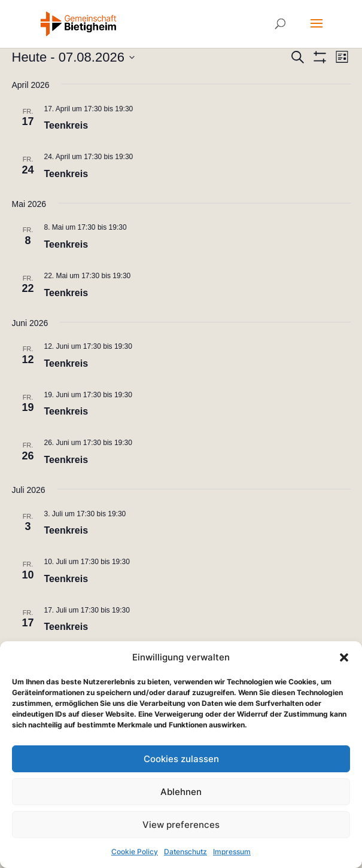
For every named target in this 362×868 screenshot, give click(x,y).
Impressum (232, 852)
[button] (344, 657)
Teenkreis (66, 125)
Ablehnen (181, 792)
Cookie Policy (135, 852)
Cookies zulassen (181, 759)
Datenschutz (185, 852)
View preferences (181, 825)
